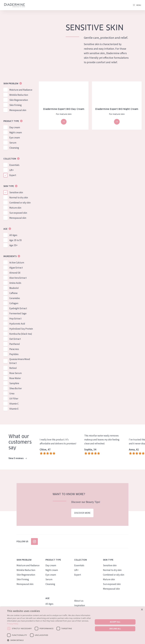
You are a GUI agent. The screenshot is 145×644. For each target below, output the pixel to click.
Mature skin (15, 208)
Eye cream (15, 138)
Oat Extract (15, 339)
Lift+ (12, 170)
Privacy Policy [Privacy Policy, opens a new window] (13, 624)
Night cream (16, 132)
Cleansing (14, 148)
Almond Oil (15, 273)
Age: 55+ (13, 245)
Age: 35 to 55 (16, 240)
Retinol (13, 368)
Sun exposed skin (18, 213)
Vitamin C (14, 404)
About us (79, 601)
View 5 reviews (18, 458)
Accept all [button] (115, 622)
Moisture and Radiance (21, 90)
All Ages (13, 235)
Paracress (14, 349)
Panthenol (15, 344)
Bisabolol (14, 288)
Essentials (14, 165)
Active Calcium (17, 263)
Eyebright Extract (18, 308)
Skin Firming (16, 105)
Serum (13, 143)
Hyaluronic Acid (17, 324)
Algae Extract (16, 268)
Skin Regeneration (19, 100)
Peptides (14, 354)
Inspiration (80, 605)
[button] (49, 640)
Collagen (14, 303)
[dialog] (72, 625)
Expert (13, 175)
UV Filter (14, 399)
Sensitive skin (16, 192)
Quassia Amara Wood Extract (20, 361)
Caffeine (13, 293)
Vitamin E (14, 409)
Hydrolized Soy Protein (21, 329)
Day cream (15, 127)
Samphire (14, 383)
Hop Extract (15, 319)
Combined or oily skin (20, 203)
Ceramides (15, 298)
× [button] (142, 610)
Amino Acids (15, 283)
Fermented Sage (18, 313)
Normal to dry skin (19, 198)
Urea (12, 393)
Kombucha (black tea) (21, 334)
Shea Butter (16, 388)
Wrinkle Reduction (19, 95)
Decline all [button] (115, 629)
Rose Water (15, 378)
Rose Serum (16, 373)
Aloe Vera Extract (18, 278)
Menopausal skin (18, 110)
